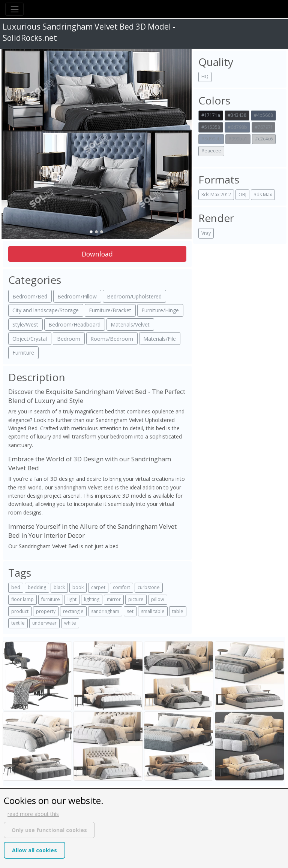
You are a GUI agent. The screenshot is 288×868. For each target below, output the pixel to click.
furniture (51, 599)
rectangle (73, 611)
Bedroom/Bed (30, 296)
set (130, 611)
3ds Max (263, 195)
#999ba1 (238, 139)
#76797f (263, 127)
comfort (121, 587)
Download (97, 254)
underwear (44, 623)
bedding (37, 587)
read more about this (33, 814)
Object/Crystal (30, 339)
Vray (206, 233)
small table (153, 611)
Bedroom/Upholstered (134, 296)
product (20, 611)
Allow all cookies (34, 850)
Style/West (25, 324)
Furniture (23, 353)
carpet (98, 587)
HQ (205, 77)
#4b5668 (263, 115)
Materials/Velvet (130, 324)
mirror (114, 599)
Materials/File (160, 339)
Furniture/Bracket (110, 310)
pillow (158, 599)
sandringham (105, 611)
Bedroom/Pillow (77, 296)
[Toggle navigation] (14, 9)
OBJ (242, 195)
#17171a (211, 115)
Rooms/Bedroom (112, 339)
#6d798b (237, 127)
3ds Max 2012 (216, 195)
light (72, 599)
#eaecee (211, 151)
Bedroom (69, 339)
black (59, 587)
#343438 (237, 115)
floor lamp (22, 599)
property (46, 611)
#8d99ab (211, 139)
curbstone (149, 587)
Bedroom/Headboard (74, 324)
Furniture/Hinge (160, 310)
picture (136, 599)
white (70, 623)
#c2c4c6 (264, 139)
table (178, 611)
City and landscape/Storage (46, 310)
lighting (92, 599)
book (78, 587)
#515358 (211, 127)
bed (16, 587)
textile (18, 623)
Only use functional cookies (49, 830)
